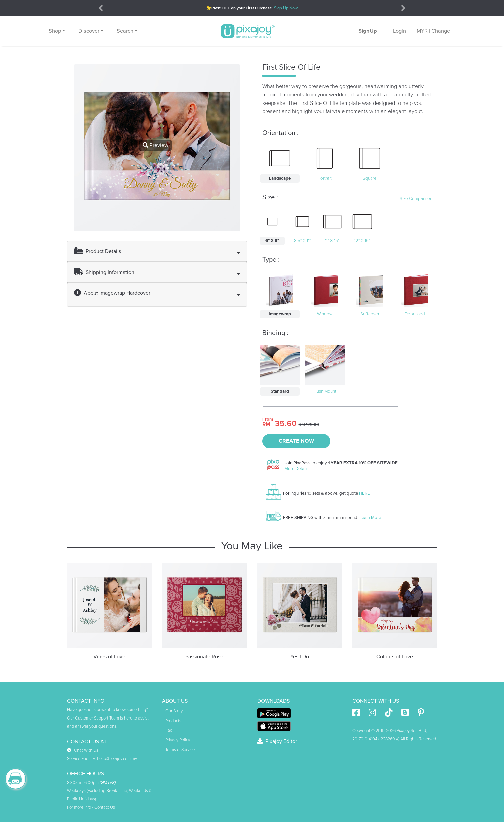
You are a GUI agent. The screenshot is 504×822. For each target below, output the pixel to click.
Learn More (370, 518)
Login (399, 31)
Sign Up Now (286, 8)
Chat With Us (83, 750)
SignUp (368, 31)
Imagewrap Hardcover (125, 293)
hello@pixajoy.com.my (117, 759)
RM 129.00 (309, 425)
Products (173, 721)
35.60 (286, 424)
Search (125, 31)
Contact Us (105, 807)
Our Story (174, 711)
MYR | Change (433, 31)
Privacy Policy (178, 740)
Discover (89, 31)
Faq (169, 730)
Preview (156, 145)
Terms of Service (180, 750)
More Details (296, 469)
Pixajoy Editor (277, 741)
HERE (364, 493)
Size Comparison (416, 199)
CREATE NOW (296, 441)
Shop (55, 31)
